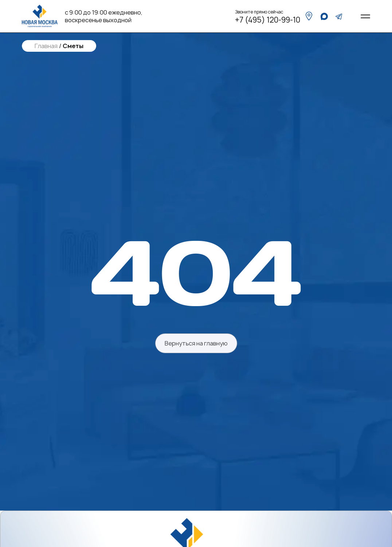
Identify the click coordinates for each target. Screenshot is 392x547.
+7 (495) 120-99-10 (268, 20)
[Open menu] (365, 16)
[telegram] (339, 16)
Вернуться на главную (196, 343)
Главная (46, 46)
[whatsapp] (324, 16)
